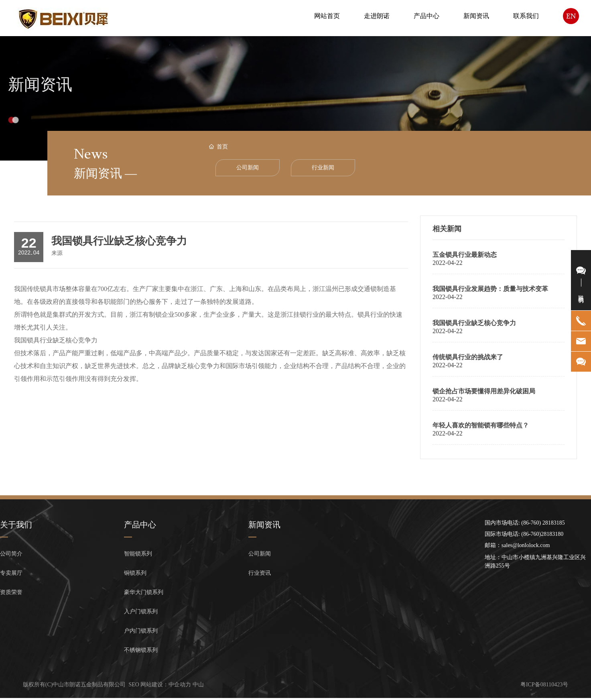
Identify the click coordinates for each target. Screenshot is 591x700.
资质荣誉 (11, 592)
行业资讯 (260, 573)
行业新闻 (323, 168)
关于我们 (16, 525)
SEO (134, 685)
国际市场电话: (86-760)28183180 (524, 534)
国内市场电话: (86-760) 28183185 (525, 523)
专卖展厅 (11, 573)
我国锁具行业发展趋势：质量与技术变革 (490, 289)
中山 (198, 685)
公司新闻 (248, 168)
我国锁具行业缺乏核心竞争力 (474, 323)
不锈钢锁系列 (141, 650)
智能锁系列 (138, 554)
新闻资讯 (40, 93)
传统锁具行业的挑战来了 (468, 357)
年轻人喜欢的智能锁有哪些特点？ (481, 425)
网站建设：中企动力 (166, 685)
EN (571, 16)
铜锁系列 (135, 573)
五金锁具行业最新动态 (465, 255)
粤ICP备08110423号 (544, 685)
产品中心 (140, 525)
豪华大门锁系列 (144, 592)
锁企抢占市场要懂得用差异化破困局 (484, 391)
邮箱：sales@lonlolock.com (517, 545)
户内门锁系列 (141, 631)
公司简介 (11, 554)
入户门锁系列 (141, 611)
